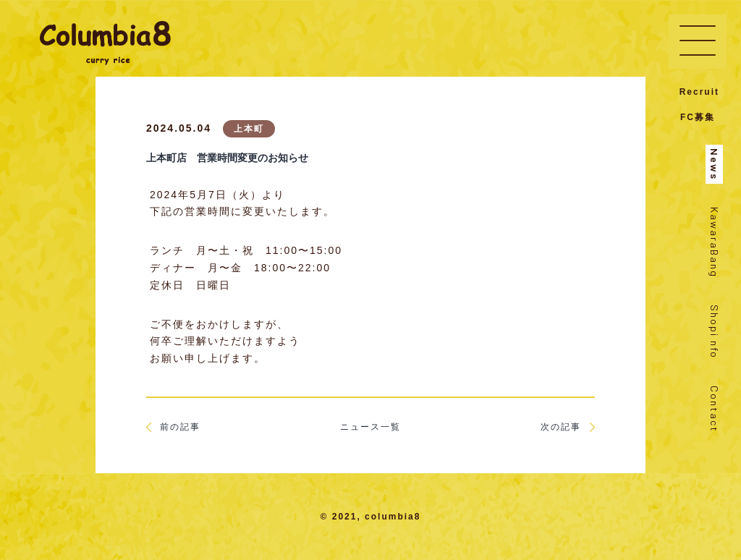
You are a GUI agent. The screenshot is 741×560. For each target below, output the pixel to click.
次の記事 (568, 427)
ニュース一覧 (370, 427)
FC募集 (698, 117)
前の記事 (173, 427)
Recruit (699, 92)
